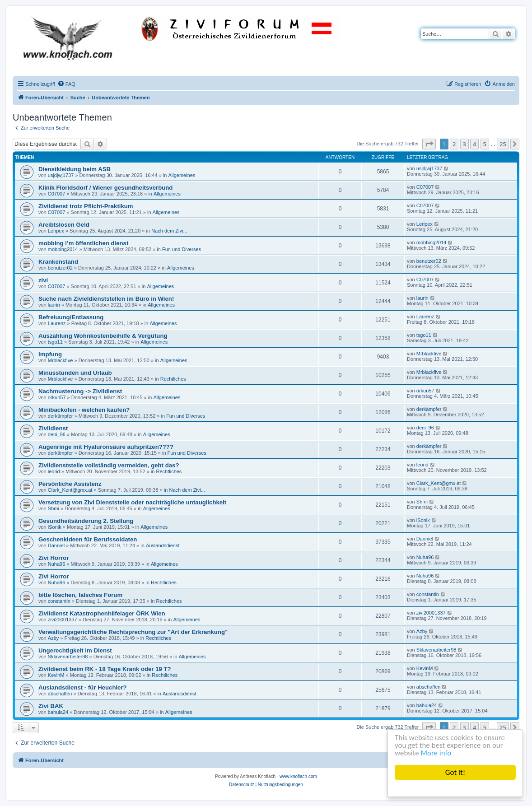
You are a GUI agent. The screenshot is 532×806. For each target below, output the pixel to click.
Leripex (56, 231)
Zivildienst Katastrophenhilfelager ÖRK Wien (102, 613)
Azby (53, 638)
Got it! (455, 772)
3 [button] (464, 144)
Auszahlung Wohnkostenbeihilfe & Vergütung (103, 336)
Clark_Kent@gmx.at (70, 490)
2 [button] (454, 144)
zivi (43, 280)
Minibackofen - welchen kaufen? (84, 410)
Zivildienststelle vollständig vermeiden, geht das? (109, 465)
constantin (59, 601)
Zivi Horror (54, 558)
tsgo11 (55, 342)
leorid (54, 471)
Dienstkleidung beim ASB (75, 169)
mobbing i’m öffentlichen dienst (83, 243)
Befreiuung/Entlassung (71, 317)
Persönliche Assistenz (70, 484)
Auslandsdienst (163, 545)
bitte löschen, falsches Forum (80, 595)
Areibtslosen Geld (64, 225)
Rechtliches (173, 379)
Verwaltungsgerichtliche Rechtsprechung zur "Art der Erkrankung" (133, 632)
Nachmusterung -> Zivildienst (80, 391)
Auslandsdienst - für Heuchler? (83, 687)
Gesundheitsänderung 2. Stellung (86, 521)
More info (436, 753)
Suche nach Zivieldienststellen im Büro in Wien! (106, 299)
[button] (429, 144)
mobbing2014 (63, 249)
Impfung (50, 354)
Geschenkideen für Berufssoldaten (88, 539)
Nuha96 (57, 564)
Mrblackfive (61, 360)
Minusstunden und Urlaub (75, 373)
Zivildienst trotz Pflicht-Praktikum (86, 206)
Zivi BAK (51, 706)
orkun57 (57, 397)
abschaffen (60, 694)
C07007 (57, 194)
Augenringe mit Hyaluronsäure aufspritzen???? (106, 447)
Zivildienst (53, 428)
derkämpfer (61, 416)
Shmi (54, 508)
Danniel (56, 545)
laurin (54, 305)
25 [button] (503, 144)
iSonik (55, 527)
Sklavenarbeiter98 (68, 657)
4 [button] (474, 144)
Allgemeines (182, 175)
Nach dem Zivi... (169, 231)
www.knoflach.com (298, 776)
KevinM (56, 675)
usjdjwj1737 (61, 175)
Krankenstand (58, 262)
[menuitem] (66, 84)
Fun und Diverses (182, 249)
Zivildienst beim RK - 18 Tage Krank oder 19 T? (105, 669)
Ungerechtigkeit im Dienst (75, 650)
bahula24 (58, 712)
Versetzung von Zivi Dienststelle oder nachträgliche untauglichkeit (132, 502)
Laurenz (57, 323)
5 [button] (485, 144)
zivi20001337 (63, 620)
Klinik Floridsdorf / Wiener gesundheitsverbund (105, 188)
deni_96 (57, 434)
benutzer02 (60, 268)
